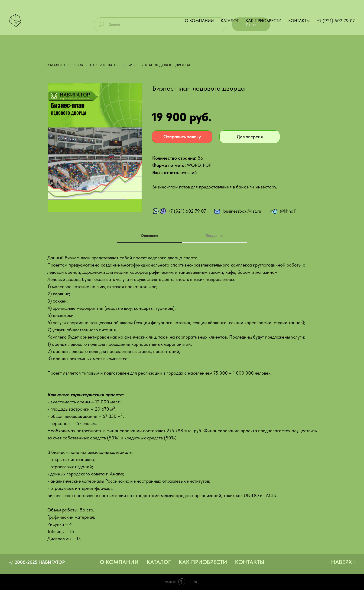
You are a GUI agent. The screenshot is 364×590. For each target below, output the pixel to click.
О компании (199, 21)
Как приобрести (263, 21)
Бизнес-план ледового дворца (159, 65)
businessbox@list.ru (242, 211)
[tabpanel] (182, 402)
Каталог (230, 21)
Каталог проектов (65, 65)
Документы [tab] (214, 236)
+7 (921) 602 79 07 (336, 21)
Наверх (343, 562)
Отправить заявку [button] (182, 137)
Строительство (105, 65)
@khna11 (288, 211)
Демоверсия (250, 137)
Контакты (299, 21)
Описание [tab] (149, 236)
